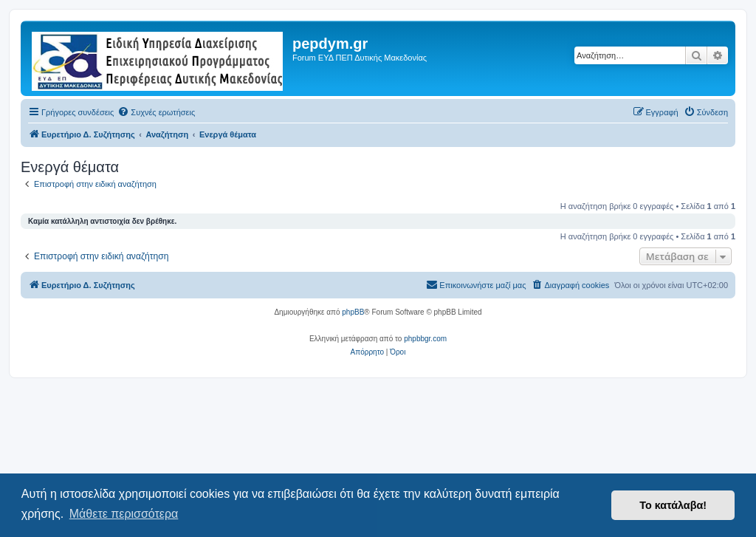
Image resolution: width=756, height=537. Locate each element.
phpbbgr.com (425, 339)
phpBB (353, 312)
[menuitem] (156, 112)
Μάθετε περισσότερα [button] (124, 514)
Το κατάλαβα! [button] (673, 505)
